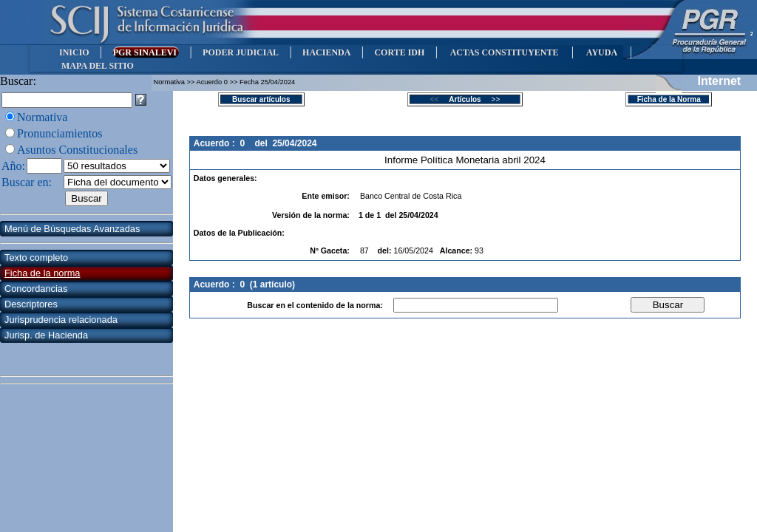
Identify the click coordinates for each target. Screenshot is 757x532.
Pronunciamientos (60, 133)
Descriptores (31, 304)
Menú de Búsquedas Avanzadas (72, 229)
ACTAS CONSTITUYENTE (504, 52)
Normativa (42, 117)
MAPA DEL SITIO (98, 66)
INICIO (74, 52)
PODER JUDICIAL (241, 52)
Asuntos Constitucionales (77, 150)
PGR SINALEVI (146, 52)
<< (439, 99)
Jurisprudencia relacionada (61, 320)
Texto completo (36, 258)
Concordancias (36, 289)
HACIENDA (326, 52)
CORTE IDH (399, 52)
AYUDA (601, 52)
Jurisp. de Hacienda (46, 335)
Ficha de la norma (42, 273)
